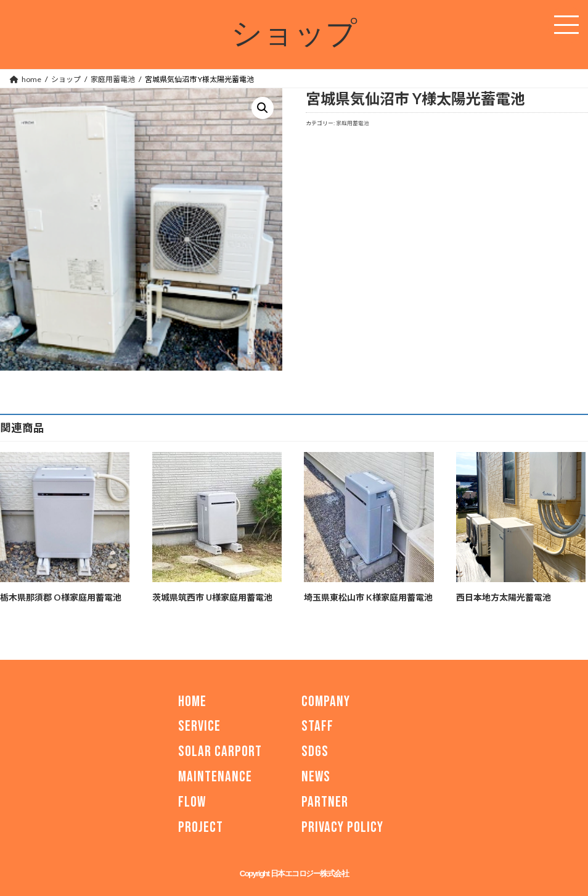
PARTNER (325, 802)
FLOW (192, 802)
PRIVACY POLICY (342, 827)
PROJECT (201, 827)
